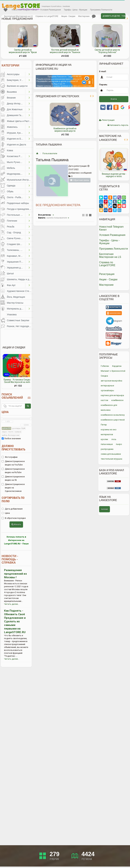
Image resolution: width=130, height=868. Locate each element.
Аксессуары (13, 74)
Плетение (12, 221)
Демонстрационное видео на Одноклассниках (13, 488)
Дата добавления (12, 509)
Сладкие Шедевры (16, 244)
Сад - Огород (14, 232)
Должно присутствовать (13, 448)
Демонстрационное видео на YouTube (13, 463)
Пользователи (50, 153)
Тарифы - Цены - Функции (76, 10)
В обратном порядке (14, 518)
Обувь (10, 191)
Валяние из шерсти (17, 86)
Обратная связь (79, 180)
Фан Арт (11, 285)
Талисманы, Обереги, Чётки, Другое (16, 250)
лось (114, 439)
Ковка (10, 150)
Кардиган (117, 366)
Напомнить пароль (118, 125)
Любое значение (11, 438)
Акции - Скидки (68, 16)
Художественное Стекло (20, 291)
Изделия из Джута (16, 145)
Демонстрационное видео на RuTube (13, 471)
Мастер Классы (15, 303)
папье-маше (107, 444)
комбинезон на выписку (113, 415)
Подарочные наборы (18, 203)
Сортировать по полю (13, 499)
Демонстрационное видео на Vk (13, 478)
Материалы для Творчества (16, 309)
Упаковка (12, 315)
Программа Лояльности (101, 10)
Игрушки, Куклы (15, 133)
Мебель (11, 168)
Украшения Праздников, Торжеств (16, 262)
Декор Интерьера (16, 104)
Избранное (6, 10)
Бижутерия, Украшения (16, 80)
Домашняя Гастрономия (16, 115)
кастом (104, 400)
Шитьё (10, 273)
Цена (5, 412)
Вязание (11, 98)
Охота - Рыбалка (16, 197)
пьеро (119, 444)
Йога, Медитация (16, 297)
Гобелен (105, 366)
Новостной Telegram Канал (24, 10)
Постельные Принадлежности (16, 215)
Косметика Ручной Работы (16, 156)
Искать (16, 524)
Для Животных (15, 109)
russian (105, 509)
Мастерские (84, 16)
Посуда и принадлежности (20, 209)
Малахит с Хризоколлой (113, 371)
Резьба (11, 227)
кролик (104, 439)
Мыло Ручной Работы (16, 162)
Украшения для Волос (16, 268)
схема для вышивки (111, 454)
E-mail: (103, 71)
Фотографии (10, 457)
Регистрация (107, 120)
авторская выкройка (111, 381)
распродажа (107, 449)
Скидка (104, 376)
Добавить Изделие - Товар (114, 16)
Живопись (12, 127)
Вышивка (12, 92)
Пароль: (103, 85)
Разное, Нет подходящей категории (20, 326)
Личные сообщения (94, 16)
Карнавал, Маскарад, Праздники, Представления (16, 256)
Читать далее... (12, 604)
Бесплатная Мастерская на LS (18, 16)
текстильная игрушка (111, 459)
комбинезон (117, 400)
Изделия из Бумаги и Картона (16, 139)
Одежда (11, 186)
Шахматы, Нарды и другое (20, 279)
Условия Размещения (51, 10)
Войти (114, 99)
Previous (97, 163)
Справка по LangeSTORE (47, 16)
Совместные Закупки (18, 320)
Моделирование (15, 174)
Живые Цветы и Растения (20, 121)
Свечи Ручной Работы (16, 238)
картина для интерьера (112, 395)
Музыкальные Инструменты (20, 180)
